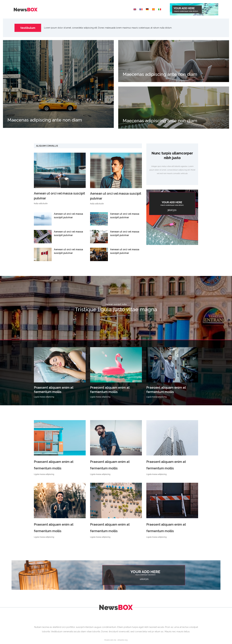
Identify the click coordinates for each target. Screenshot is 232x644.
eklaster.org (123, 640)
